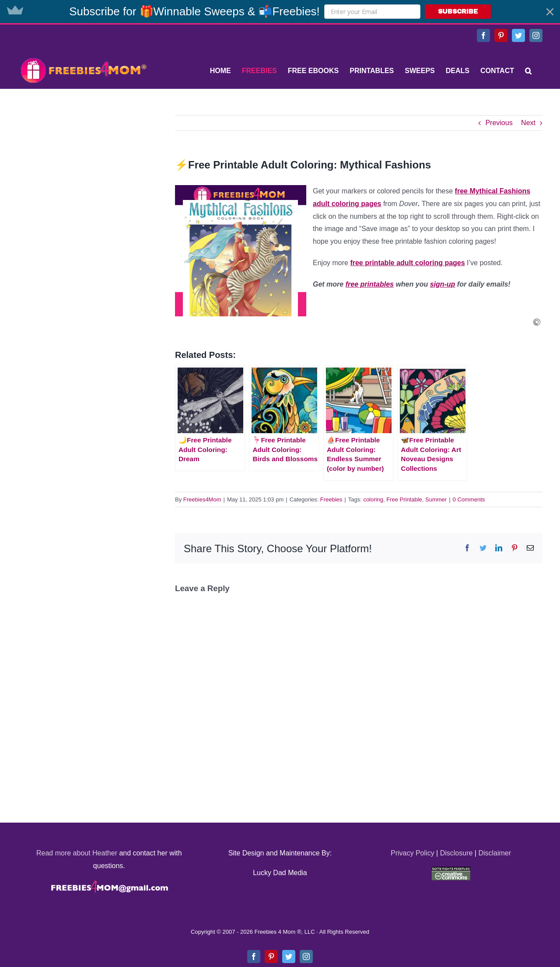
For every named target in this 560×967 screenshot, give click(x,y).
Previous (499, 123)
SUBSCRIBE (458, 12)
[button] (280, 12)
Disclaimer (495, 853)
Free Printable (404, 499)
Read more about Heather (77, 853)
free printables (370, 284)
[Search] (528, 71)
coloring (373, 499)
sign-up (443, 284)
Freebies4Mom (202, 499)
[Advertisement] (83, 170)
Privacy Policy (413, 853)
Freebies (331, 499)
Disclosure (457, 853)
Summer (436, 499)
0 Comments (469, 499)
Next (528, 123)
